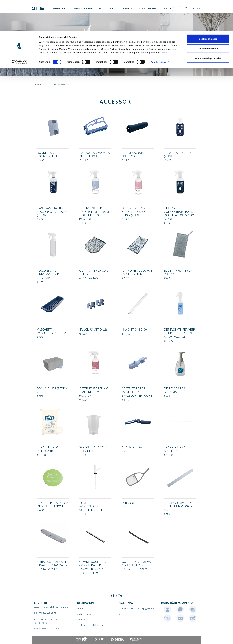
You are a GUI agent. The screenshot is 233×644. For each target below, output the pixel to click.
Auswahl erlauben (208, 18)
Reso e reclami (126, 614)
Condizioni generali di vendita (90, 625)
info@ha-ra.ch (40, 623)
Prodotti (38, 85)
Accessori (66, 85)
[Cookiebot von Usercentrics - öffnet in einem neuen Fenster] (19, 31)
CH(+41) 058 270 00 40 (45, 613)
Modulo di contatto (85, 614)
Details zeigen (158, 31)
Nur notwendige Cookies (208, 27)
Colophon (81, 620)
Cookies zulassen (208, 8)
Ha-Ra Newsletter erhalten (46, 628)
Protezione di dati (84, 609)
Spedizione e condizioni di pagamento (136, 609)
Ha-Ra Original (52, 85)
